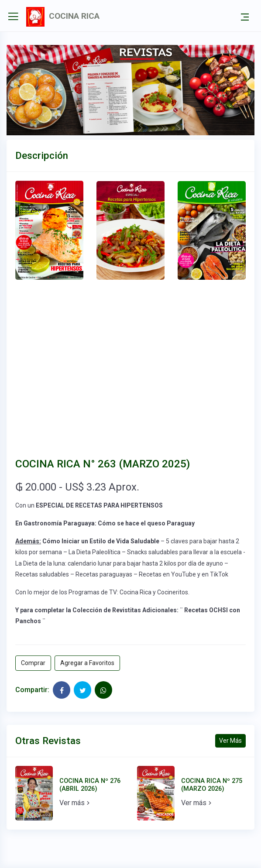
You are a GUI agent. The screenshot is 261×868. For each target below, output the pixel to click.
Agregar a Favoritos (87, 663)
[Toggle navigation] (245, 17)
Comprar (33, 663)
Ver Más (230, 741)
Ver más (76, 803)
